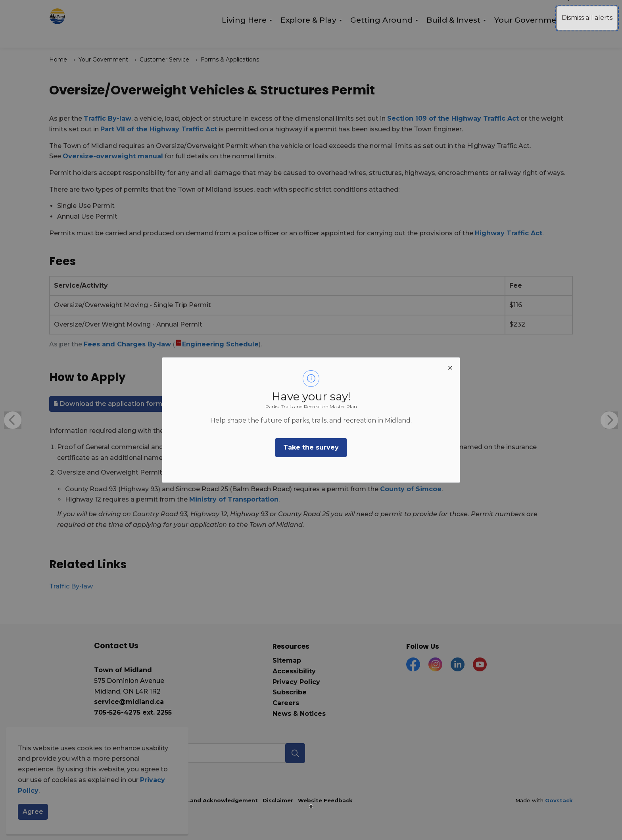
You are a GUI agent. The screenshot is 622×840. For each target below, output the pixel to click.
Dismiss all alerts (587, 18)
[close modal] (450, 367)
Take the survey (311, 447)
